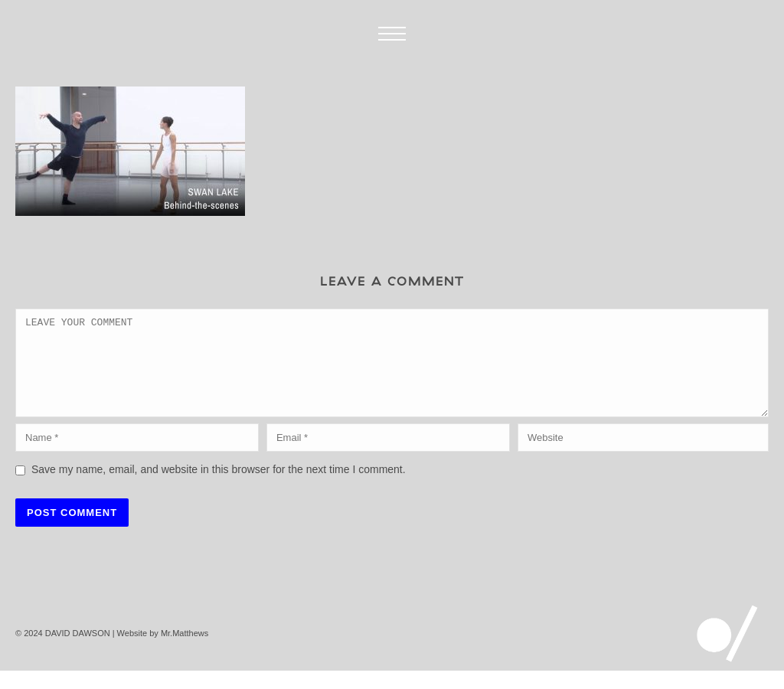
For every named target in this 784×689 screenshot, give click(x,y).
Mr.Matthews (185, 651)
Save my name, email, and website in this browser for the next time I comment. (219, 488)
